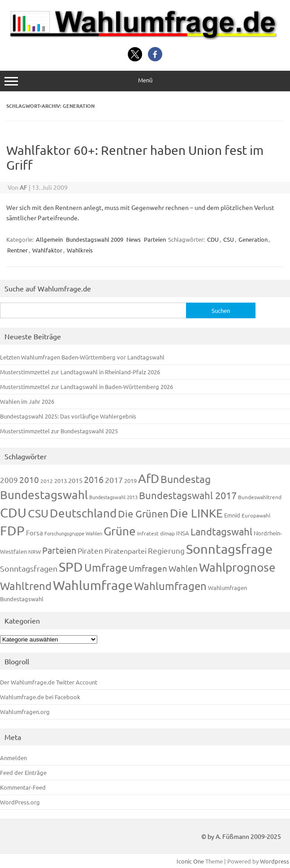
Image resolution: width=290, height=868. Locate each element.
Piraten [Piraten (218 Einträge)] (90, 550)
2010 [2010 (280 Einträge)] (29, 479)
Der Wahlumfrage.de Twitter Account (49, 682)
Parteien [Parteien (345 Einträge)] (59, 550)
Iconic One (190, 861)
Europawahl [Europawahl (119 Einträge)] (256, 515)
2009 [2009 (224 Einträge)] (9, 480)
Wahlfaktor (47, 250)
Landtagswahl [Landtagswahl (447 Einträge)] (221, 531)
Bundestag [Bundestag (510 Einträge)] (186, 479)
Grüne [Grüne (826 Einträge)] (120, 531)
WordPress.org (20, 802)
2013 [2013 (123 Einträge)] (61, 481)
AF (24, 187)
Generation (253, 239)
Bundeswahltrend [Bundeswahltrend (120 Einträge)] (260, 497)
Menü (145, 81)
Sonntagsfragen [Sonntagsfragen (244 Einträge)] (29, 568)
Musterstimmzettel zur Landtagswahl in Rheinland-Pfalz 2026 (80, 372)
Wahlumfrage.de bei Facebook (40, 697)
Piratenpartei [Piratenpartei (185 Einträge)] (126, 551)
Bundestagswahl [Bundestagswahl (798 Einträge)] (44, 495)
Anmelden (13, 758)
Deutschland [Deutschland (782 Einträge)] (83, 513)
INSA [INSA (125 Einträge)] (183, 533)
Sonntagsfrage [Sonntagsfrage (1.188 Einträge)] (229, 549)
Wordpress (275, 861)
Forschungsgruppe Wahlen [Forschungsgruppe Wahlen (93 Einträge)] (73, 533)
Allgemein (49, 239)
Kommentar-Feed (23, 787)
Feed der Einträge (23, 772)
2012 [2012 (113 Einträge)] (47, 481)
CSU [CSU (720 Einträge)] (38, 513)
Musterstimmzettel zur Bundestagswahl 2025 (59, 431)
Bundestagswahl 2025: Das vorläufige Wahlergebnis (68, 416)
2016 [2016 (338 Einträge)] (94, 479)
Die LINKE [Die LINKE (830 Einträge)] (196, 513)
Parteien (155, 239)
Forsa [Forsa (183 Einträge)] (35, 532)
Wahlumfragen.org (25, 712)
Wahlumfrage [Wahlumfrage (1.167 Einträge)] (93, 585)
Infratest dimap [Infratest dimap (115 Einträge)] (156, 533)
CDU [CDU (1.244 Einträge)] (13, 513)
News (134, 239)
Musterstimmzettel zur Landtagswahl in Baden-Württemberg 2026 (87, 387)
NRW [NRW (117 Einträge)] (35, 552)
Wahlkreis (80, 250)
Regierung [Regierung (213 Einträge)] (166, 550)
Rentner (17, 250)
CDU (213, 239)
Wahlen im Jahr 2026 (27, 401)
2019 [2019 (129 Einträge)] (130, 481)
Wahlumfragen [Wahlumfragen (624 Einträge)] (170, 586)
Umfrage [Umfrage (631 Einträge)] (106, 567)
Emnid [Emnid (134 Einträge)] (232, 515)
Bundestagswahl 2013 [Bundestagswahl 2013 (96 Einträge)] (113, 497)
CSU (229, 239)
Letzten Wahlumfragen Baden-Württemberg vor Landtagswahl (82, 357)
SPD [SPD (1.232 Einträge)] (71, 567)
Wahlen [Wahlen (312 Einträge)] (183, 568)
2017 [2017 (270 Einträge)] (114, 480)
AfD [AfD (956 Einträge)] (149, 478)
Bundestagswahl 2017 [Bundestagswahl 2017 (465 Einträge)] (188, 495)
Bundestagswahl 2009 (95, 239)
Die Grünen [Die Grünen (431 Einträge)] (143, 513)
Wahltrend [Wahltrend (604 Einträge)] (26, 586)
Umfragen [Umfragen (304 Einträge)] (148, 568)
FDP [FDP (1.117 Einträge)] (12, 530)
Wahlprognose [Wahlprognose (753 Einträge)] (237, 567)
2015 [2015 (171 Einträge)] (75, 480)
